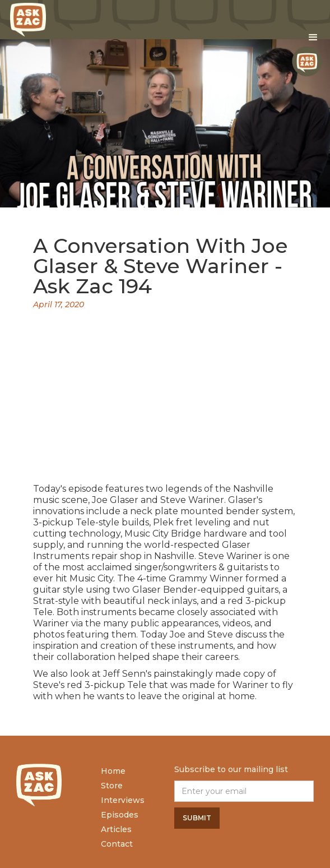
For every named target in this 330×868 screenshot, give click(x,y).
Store (112, 786)
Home (113, 771)
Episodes (120, 815)
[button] (313, 38)
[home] (28, 20)
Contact (117, 844)
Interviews (123, 800)
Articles (116, 829)
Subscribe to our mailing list (231, 769)
